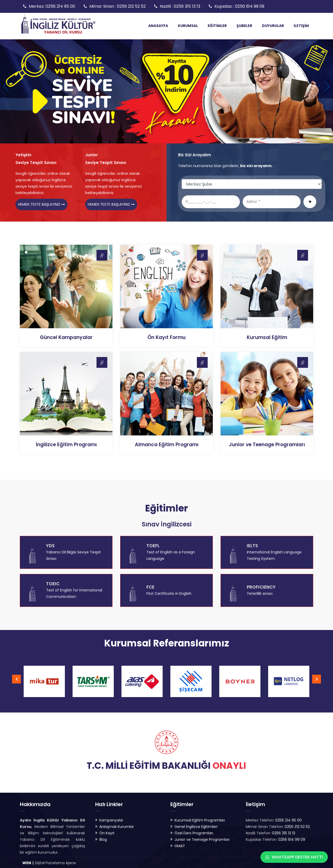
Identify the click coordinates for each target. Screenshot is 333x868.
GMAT (180, 845)
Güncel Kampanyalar (66, 337)
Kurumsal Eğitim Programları (200, 819)
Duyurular (273, 26)
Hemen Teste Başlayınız (41, 203)
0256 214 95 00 (60, 6)
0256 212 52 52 (131, 6)
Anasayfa (158, 26)
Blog (103, 839)
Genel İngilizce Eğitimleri (196, 826)
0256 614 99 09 (250, 6)
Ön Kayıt (107, 832)
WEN (27, 862)
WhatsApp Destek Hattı (294, 857)
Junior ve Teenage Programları (267, 444)
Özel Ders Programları (194, 832)
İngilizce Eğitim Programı (66, 444)
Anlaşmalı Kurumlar (117, 826)
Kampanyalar (111, 819)
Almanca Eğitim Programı (167, 444)
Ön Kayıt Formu (166, 337)
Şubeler (244, 26)
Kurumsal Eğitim (267, 337)
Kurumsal (188, 26)
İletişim (301, 26)
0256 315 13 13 (187, 6)
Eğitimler (217, 26)
